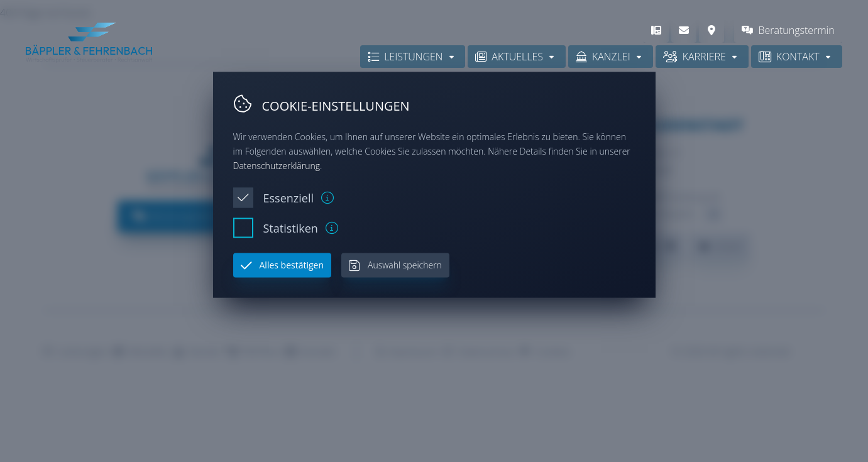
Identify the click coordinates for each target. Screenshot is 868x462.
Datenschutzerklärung (277, 165)
